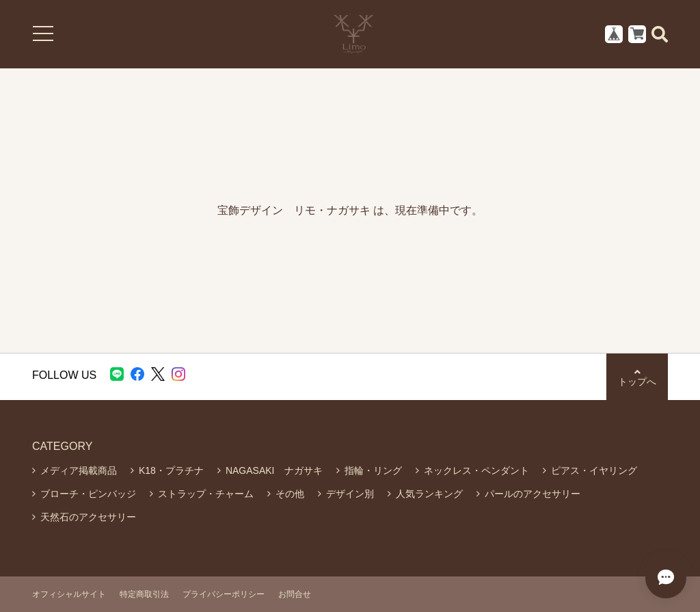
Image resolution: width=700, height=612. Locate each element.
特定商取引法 (144, 594)
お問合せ (295, 594)
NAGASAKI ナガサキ (274, 470)
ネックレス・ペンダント (476, 470)
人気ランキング (429, 494)
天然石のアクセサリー (88, 517)
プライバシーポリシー (224, 594)
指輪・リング (373, 470)
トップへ (637, 377)
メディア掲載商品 (79, 470)
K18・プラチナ (171, 470)
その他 (290, 494)
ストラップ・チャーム (206, 494)
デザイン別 (350, 494)
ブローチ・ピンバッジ (88, 494)
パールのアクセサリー (533, 494)
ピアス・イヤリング (594, 470)
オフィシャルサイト (69, 594)
